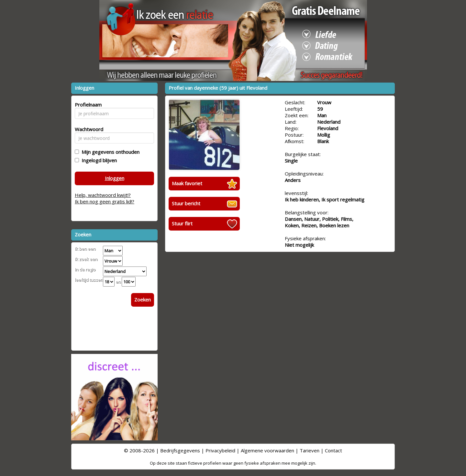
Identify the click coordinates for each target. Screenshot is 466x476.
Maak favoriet (187, 183)
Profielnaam (87, 105)
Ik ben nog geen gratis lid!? (105, 201)
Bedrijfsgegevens (180, 450)
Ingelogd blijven (98, 160)
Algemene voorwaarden (267, 450)
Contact (333, 450)
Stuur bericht (186, 203)
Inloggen (115, 178)
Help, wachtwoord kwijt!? (103, 195)
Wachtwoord (87, 129)
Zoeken (143, 300)
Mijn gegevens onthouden (109, 152)
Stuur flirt (182, 223)
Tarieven (310, 450)
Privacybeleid (220, 450)
